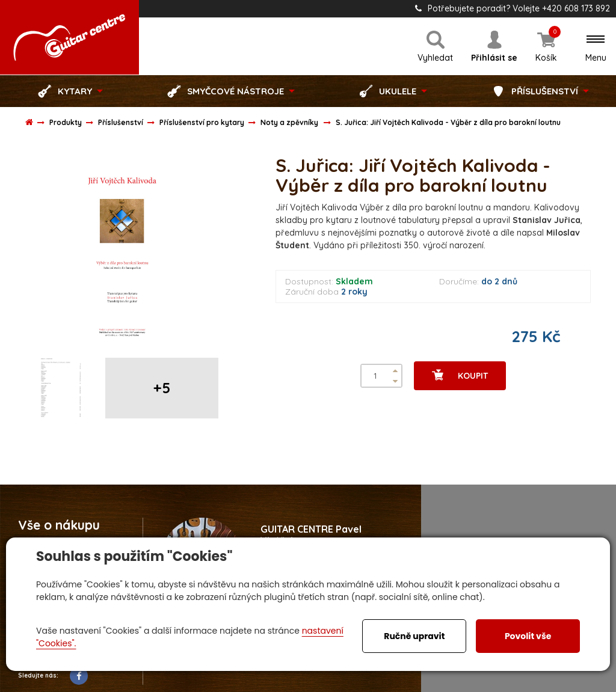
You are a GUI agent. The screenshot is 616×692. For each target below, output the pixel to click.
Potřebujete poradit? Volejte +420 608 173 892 (513, 8)
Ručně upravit (414, 636)
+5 (162, 388)
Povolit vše (528, 636)
